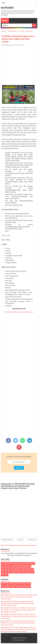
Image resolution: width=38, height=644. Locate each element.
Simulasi (10, 572)
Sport (17, 572)
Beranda (20, 540)
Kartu (21, 566)
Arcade (25, 563)
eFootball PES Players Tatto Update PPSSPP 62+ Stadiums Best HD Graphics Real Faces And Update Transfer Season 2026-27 (17, 603)
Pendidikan (13, 569)
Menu (5, 20)
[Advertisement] (19, 66)
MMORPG (28, 566)
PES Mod (16, 45)
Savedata (14, 312)
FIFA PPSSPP (20, 584)
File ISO (7, 312)
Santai (4, 572)
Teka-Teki (5, 575)
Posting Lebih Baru (7, 540)
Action (4, 563)
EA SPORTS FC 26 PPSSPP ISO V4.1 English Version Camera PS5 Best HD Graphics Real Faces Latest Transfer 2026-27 (19, 597)
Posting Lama (32, 540)
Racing (31, 569)
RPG (26, 569)
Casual (9, 566)
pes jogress (26, 587)
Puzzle (20, 569)
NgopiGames (7, 8)
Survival (31, 572)
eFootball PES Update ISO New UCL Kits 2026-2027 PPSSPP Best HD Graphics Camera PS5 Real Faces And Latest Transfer (19, 616)
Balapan (32, 563)
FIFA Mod (11, 584)
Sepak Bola (22, 45)
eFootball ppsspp (8, 45)
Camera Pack (29, 312)
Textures (21, 312)
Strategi (23, 572)
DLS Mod (4, 584)
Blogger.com (22, 640)
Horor (15, 566)
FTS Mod (27, 584)
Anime (18, 563)
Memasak (5, 569)
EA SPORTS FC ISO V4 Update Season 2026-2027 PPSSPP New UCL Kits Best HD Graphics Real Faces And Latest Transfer (18, 623)
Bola (3, 566)
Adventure (11, 563)
